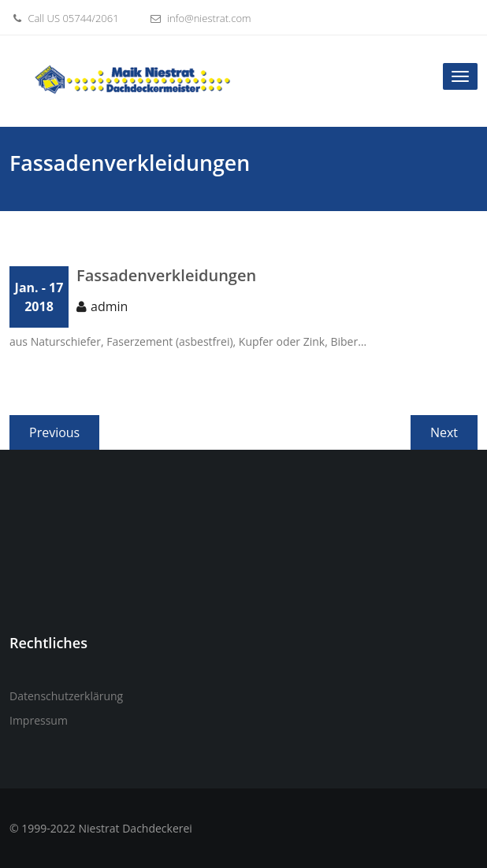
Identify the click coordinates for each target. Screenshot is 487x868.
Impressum (39, 720)
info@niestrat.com (199, 18)
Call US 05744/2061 (64, 18)
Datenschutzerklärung (66, 696)
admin (109, 306)
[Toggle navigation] (460, 76)
